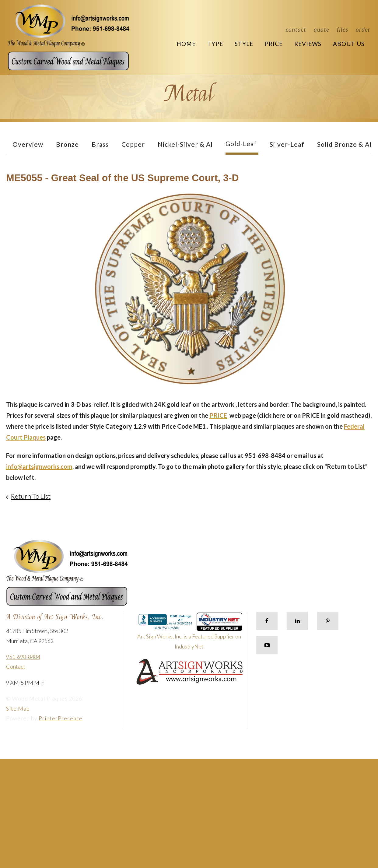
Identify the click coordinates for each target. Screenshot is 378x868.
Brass (100, 144)
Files (343, 29)
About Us (349, 44)
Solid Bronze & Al (344, 144)
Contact (296, 29)
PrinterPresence (61, 718)
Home (186, 44)
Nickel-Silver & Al (185, 144)
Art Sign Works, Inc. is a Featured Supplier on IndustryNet (190, 633)
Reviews (308, 44)
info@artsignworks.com (39, 466)
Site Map (18, 708)
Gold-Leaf (241, 144)
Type (215, 44)
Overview (28, 144)
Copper (133, 144)
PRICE (218, 415)
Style (244, 44)
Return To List (31, 496)
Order (363, 29)
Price (274, 44)
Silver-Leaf (287, 144)
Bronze (67, 144)
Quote (322, 29)
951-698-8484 (23, 657)
